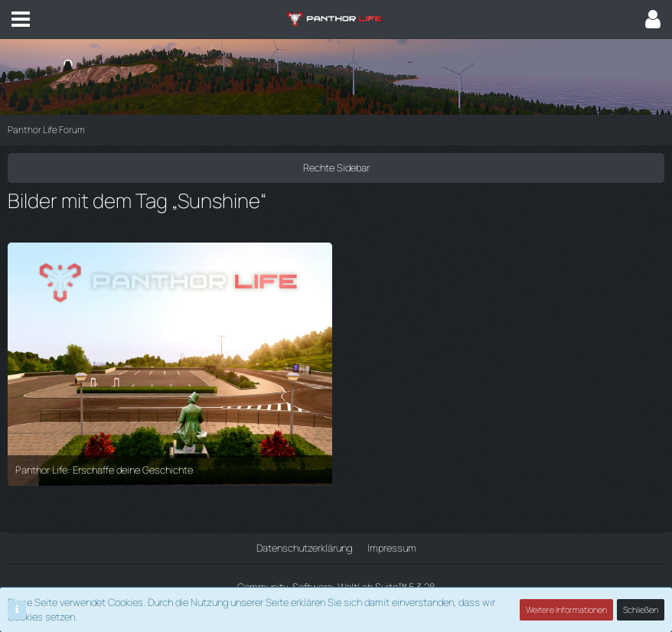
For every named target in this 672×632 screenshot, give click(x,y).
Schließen (641, 609)
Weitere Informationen (566, 609)
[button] (21, 19)
